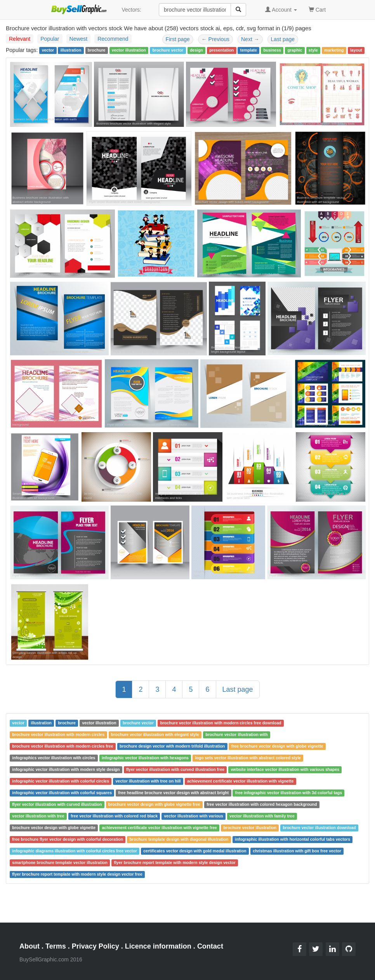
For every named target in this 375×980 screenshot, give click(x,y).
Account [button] (281, 10)
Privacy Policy (95, 946)
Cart (317, 9)
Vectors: (131, 10)
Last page (283, 39)
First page (178, 39)
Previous (215, 39)
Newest (79, 39)
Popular (50, 39)
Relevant (20, 39)
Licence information (158, 946)
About (30, 946)
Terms (56, 946)
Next (250, 39)
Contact (210, 946)
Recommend (113, 39)
